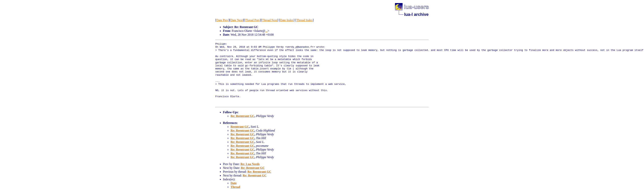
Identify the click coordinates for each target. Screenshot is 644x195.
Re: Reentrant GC (242, 116)
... (266, 31)
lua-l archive (416, 14)
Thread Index (304, 20)
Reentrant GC (240, 127)
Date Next (237, 20)
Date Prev (222, 20)
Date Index (287, 20)
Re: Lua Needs (250, 164)
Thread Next (270, 20)
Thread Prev (252, 20)
